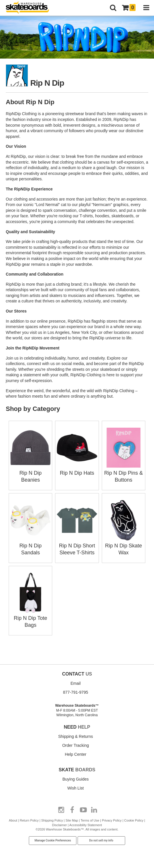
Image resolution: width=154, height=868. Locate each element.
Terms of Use (90, 820)
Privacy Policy (112, 820)
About (13, 820)
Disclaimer (60, 825)
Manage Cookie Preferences (53, 840)
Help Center (76, 754)
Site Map (72, 820)
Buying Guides (75, 779)
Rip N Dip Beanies (30, 473)
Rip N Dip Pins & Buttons (124, 473)
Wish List (76, 788)
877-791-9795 (75, 692)
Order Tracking (76, 745)
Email (75, 683)
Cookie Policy (134, 820)
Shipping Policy (52, 820)
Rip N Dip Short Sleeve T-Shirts (77, 546)
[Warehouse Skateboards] (30, 8)
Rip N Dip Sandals (30, 546)
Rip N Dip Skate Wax (124, 546)
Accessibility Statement (86, 825)
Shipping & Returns (76, 736)
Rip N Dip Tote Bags (30, 618)
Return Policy (29, 820)
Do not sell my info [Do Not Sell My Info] (101, 840)
